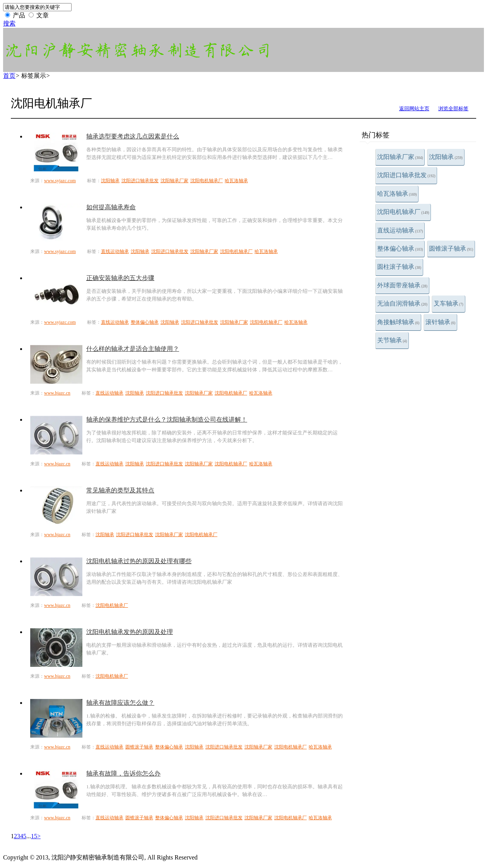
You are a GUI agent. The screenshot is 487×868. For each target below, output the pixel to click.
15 (34, 836)
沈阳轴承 (446, 157)
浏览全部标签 (453, 108)
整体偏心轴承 (400, 249)
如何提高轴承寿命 (111, 207)
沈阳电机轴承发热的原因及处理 (130, 632)
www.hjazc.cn (57, 393)
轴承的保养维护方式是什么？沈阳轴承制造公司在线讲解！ (167, 419)
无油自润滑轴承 (402, 303)
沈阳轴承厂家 (400, 157)
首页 (9, 76)
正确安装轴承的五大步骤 (120, 278)
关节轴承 (392, 340)
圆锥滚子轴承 (451, 249)
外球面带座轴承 (402, 285)
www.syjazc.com (60, 181)
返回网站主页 (414, 108)
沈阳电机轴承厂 (403, 212)
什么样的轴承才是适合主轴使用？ (133, 349)
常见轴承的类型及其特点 (120, 490)
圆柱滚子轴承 (399, 267)
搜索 (9, 23)
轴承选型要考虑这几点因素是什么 (133, 136)
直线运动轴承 (400, 230)
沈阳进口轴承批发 (406, 175)
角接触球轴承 (398, 322)
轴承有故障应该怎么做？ (120, 703)
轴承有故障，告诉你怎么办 (123, 773)
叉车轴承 (449, 303)
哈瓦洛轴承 (397, 194)
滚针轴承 (440, 322)
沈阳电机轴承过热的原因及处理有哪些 (139, 561)
